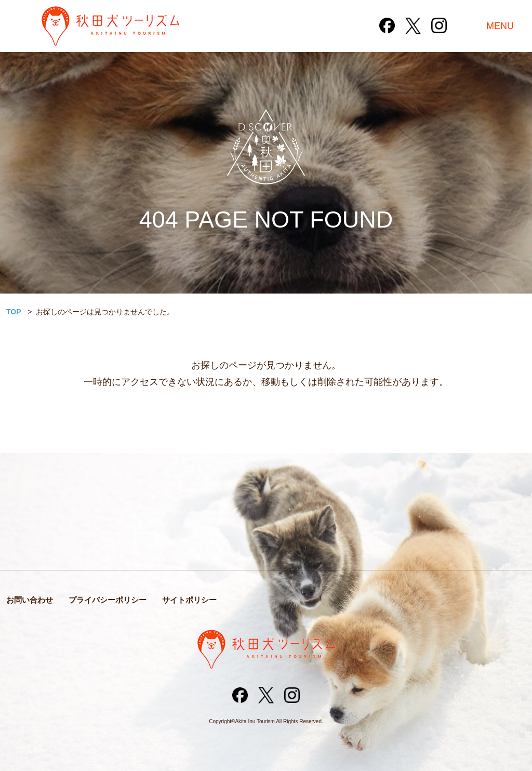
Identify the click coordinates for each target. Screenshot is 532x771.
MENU (500, 26)
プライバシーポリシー (108, 600)
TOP (14, 312)
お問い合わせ (30, 600)
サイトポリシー (189, 600)
